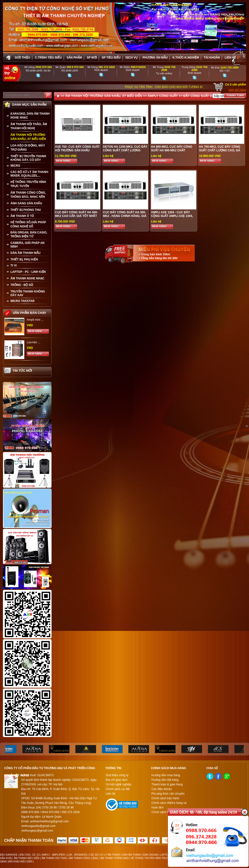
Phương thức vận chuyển (168, 794)
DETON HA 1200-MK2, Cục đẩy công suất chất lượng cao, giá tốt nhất (125, 150)
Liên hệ (230, 58)
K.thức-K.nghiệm (186, 58)
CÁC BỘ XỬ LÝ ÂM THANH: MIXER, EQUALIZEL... (30, 174)
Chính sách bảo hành (165, 798)
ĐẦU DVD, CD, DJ (30, 855)
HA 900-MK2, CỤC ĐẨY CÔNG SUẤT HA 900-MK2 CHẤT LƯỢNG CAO (172, 150)
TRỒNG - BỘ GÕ (22, 285)
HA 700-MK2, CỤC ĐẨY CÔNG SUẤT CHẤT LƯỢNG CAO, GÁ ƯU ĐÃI (220, 150)
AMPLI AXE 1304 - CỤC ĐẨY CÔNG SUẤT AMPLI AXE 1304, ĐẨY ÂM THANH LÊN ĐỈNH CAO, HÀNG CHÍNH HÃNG (174, 218)
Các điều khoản (162, 789)
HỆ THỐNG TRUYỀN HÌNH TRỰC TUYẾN (28, 184)
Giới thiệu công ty (117, 775)
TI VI (13, 266)
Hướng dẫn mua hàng (166, 775)
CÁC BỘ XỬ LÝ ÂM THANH (105, 855)
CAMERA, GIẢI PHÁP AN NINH (27, 245)
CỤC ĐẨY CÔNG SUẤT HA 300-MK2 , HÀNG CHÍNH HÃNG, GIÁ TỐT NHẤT (125, 216)
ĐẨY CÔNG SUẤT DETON (202, 96)
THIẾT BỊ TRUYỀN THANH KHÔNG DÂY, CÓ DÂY (28, 158)
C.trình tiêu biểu (48, 58)
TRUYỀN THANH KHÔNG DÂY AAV (28, 293)
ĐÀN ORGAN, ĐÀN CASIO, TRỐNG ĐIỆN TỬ (29, 234)
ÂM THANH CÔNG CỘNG (84, 858)
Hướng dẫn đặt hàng (165, 780)
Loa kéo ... (34, 342)
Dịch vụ (132, 58)
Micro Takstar (22, 301)
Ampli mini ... (35, 320)
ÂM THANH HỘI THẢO (54, 858)
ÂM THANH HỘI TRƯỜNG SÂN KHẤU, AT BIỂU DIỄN (28, 137)
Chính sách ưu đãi (118, 789)
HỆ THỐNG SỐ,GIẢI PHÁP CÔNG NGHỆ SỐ (28, 224)
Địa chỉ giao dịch (117, 780)
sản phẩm (74, 58)
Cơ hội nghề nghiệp (119, 784)
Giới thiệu (22, 58)
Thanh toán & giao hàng (167, 784)
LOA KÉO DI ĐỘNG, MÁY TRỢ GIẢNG (28, 148)
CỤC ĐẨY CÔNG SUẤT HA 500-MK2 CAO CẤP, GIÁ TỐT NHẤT (76, 214)
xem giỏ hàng (237, 90)
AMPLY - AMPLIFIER (53, 855)
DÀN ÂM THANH (132, 855)
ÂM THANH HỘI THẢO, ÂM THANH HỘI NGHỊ (29, 126)
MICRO (15, 166)
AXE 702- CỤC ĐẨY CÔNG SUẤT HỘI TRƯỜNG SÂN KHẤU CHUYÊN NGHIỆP (77, 150)
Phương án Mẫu (155, 58)
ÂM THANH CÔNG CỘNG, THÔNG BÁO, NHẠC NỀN (28, 195)
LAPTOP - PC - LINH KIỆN (28, 272)
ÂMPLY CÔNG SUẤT (163, 96)
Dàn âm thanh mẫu (25, 253)
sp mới (92, 58)
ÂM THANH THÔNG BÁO (115, 858)
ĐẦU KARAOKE (9, 855)
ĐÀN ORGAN (151, 855)
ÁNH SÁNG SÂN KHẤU (26, 203)
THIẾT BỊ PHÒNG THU (26, 210)
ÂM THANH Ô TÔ (22, 216)
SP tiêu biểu (111, 58)
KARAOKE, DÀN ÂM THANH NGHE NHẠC (30, 116)
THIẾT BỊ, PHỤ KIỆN (24, 259)
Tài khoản (212, 58)
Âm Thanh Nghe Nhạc (27, 278)
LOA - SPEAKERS (77, 855)
